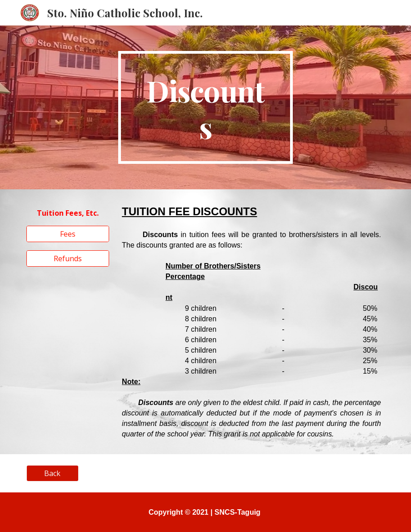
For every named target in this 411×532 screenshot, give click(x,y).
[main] (205, 107)
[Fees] (68, 234)
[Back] (52, 473)
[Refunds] (68, 258)
